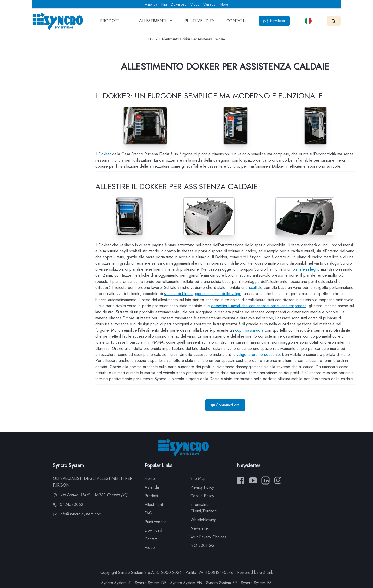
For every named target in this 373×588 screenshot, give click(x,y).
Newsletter (274, 21)
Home (153, 39)
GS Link (266, 572)
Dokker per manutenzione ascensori (34, 182)
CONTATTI (236, 22)
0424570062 (68, 504)
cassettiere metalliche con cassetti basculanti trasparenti (259, 306)
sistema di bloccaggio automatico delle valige (203, 294)
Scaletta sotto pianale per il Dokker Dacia (35, 163)
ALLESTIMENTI (156, 22)
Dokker (105, 154)
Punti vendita (155, 522)
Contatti (151, 539)
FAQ (148, 513)
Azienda (151, 4)
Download (179, 4)
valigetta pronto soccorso (258, 354)
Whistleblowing (203, 520)
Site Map (198, 479)
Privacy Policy (202, 487)
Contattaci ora (225, 405)
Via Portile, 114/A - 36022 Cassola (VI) (90, 495)
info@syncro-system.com (77, 514)
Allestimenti (154, 504)
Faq (164, 4)
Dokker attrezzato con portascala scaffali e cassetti (36, 127)
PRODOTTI (114, 22)
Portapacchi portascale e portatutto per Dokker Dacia (36, 109)
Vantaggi (210, 4)
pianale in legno (306, 269)
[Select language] (308, 21)
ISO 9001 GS (202, 546)
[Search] (334, 21)
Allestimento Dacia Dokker (35, 75)
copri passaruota (249, 330)
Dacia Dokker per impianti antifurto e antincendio (34, 200)
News (224, 4)
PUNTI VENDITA (199, 22)
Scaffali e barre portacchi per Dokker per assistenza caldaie (38, 145)
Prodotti (151, 496)
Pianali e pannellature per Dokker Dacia (34, 90)
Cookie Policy (202, 496)
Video (195, 4)
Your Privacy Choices (208, 537)
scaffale (256, 288)
